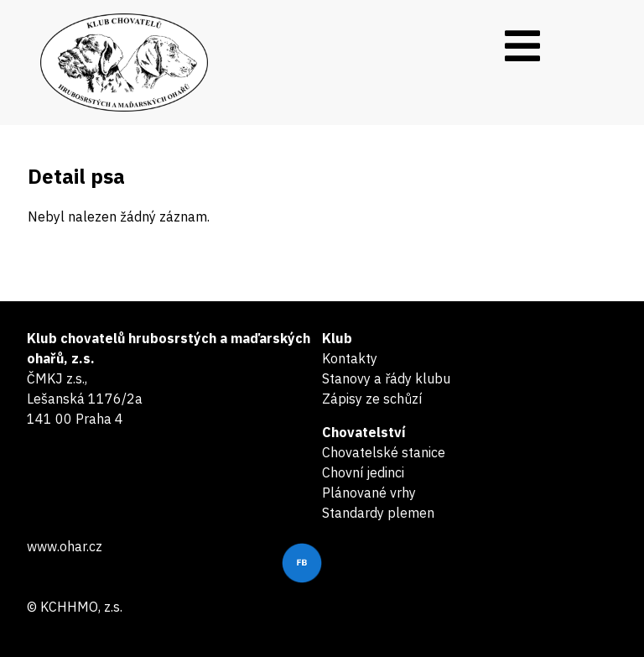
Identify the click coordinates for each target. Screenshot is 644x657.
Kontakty (350, 358)
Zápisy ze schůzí (372, 399)
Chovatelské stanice (384, 452)
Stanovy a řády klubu (386, 378)
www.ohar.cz (65, 546)
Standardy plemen (378, 513)
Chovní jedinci (363, 472)
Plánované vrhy (369, 493)
